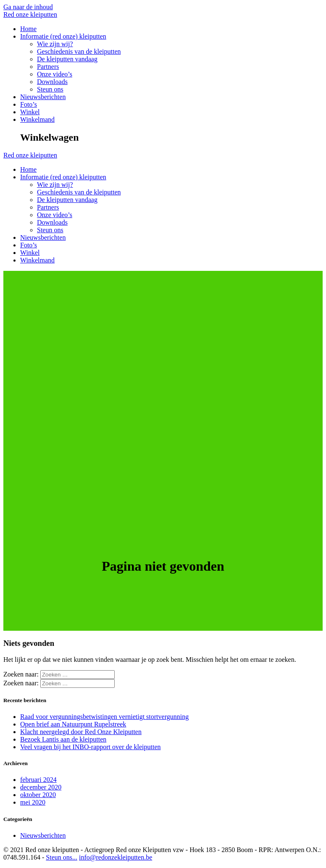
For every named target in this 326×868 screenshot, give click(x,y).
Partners (48, 67)
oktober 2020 (38, 795)
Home (28, 29)
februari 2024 (38, 780)
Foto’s (29, 104)
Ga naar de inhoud (28, 7)
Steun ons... (62, 857)
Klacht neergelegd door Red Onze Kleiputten (81, 732)
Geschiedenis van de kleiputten (79, 51)
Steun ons (50, 89)
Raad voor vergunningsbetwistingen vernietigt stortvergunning (104, 717)
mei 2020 (33, 802)
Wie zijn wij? (55, 44)
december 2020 (41, 787)
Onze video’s (55, 74)
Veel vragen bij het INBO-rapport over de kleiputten (91, 747)
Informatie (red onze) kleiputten (63, 36)
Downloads (52, 82)
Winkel (30, 112)
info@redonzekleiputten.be (116, 857)
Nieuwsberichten (43, 97)
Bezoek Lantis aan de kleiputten (63, 739)
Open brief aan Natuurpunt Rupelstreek (73, 724)
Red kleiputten (30, 14)
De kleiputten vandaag (67, 59)
